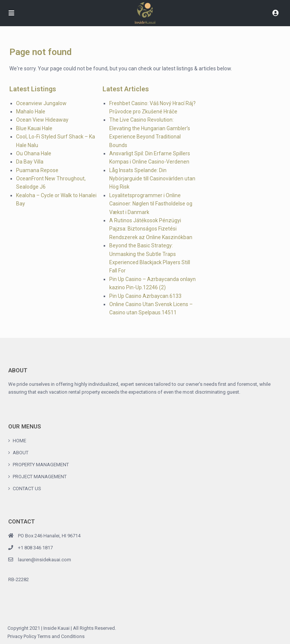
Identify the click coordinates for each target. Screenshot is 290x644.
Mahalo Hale (31, 112)
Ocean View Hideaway (42, 120)
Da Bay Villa (30, 162)
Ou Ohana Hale (34, 153)
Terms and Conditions (61, 636)
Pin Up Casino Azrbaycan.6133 (145, 296)
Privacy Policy (22, 636)
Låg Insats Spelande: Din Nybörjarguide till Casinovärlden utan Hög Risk (152, 179)
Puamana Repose (37, 170)
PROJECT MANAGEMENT (40, 477)
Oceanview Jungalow (41, 103)
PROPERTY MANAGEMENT (41, 465)
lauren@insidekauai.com (45, 560)
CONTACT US (27, 489)
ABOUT (21, 453)
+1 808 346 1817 (35, 548)
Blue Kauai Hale (34, 128)
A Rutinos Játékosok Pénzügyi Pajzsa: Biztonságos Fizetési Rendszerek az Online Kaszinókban (151, 229)
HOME (19, 441)
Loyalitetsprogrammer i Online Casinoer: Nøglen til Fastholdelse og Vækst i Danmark (151, 204)
